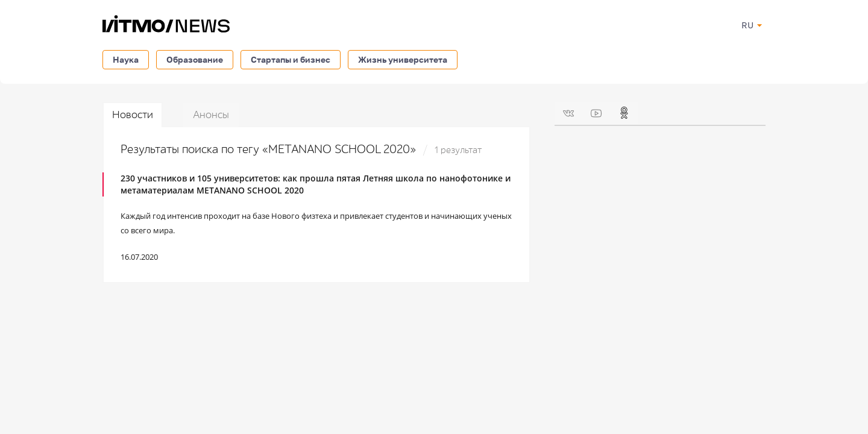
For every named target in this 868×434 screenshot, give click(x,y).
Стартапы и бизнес (291, 59)
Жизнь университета (403, 59)
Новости (133, 115)
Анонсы (211, 115)
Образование (195, 59)
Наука (126, 59)
